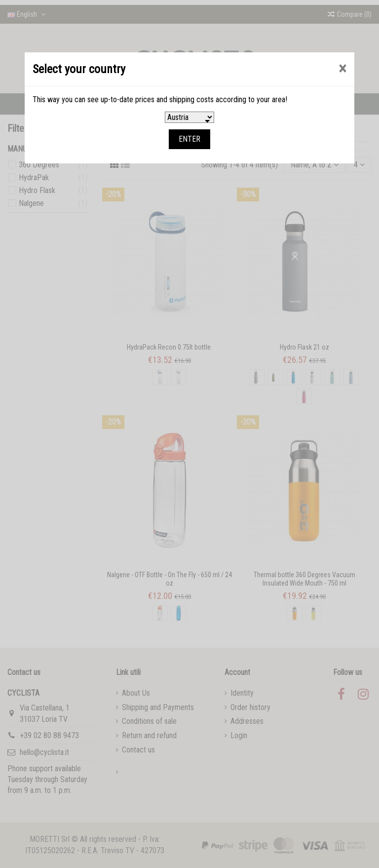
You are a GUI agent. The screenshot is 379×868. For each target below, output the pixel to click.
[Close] (342, 69)
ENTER (189, 139)
